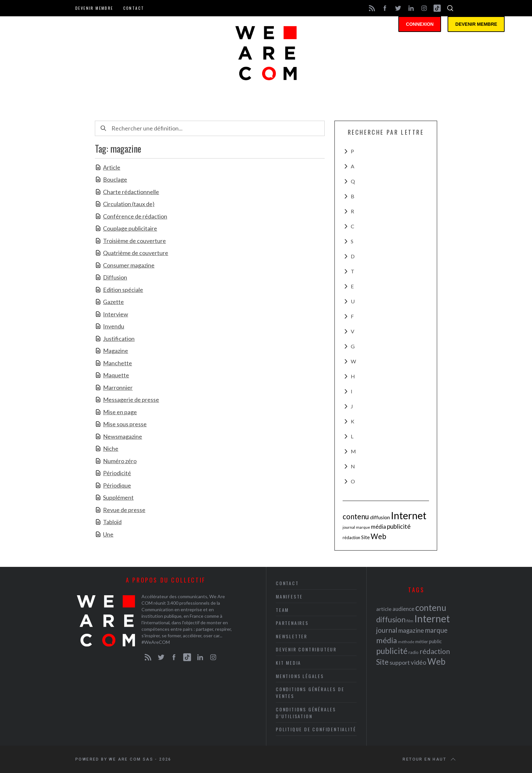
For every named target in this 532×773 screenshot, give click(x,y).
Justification (119, 339)
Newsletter (292, 636)
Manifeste (289, 596)
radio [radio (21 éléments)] (414, 652)
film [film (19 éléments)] (410, 621)
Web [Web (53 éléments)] (378, 536)
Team (282, 610)
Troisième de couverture (134, 241)
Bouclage (115, 179)
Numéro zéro (120, 461)
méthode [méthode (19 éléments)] (406, 642)
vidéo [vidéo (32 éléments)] (419, 662)
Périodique (117, 485)
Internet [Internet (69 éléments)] (409, 515)
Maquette (116, 375)
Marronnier (118, 387)
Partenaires (292, 623)
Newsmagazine (123, 436)
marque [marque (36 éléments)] (363, 527)
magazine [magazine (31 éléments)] (411, 630)
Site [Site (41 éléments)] (365, 537)
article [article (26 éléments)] (384, 609)
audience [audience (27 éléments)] (403, 609)
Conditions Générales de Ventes (310, 692)
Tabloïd (112, 522)
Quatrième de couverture (136, 253)
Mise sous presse (125, 424)
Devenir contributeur (306, 649)
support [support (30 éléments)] (400, 662)
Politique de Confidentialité (316, 729)
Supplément (118, 497)
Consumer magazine (129, 265)
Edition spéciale (123, 290)
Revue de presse (124, 510)
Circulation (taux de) (129, 204)
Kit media (288, 663)
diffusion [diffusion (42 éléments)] (380, 517)
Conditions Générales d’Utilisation (306, 713)
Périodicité (117, 473)
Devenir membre (94, 8)
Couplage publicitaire (130, 228)
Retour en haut (430, 759)
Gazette (113, 302)
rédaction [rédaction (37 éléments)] (351, 538)
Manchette (118, 363)
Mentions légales (300, 676)
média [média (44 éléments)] (378, 527)
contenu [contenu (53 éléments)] (356, 516)
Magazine (116, 351)
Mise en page (120, 412)
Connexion (421, 24)
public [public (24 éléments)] (435, 641)
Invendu (114, 326)
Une (108, 534)
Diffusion (115, 277)
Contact (134, 8)
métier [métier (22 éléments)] (422, 641)
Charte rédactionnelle (131, 192)
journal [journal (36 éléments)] (349, 527)
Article (112, 167)
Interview (116, 314)
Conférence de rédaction (135, 216)
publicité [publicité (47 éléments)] (399, 526)
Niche (111, 448)
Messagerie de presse (131, 400)
